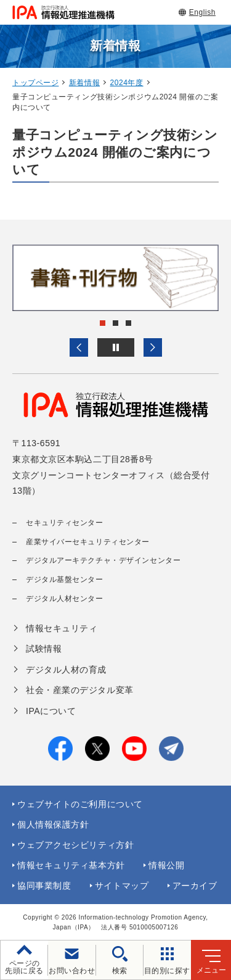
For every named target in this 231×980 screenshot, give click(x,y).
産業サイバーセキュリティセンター (88, 542)
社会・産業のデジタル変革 (80, 690)
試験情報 (44, 649)
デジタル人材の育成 (66, 670)
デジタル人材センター (65, 599)
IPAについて (51, 711)
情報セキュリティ (62, 628)
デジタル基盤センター (65, 579)
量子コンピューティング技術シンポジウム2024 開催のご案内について (115, 152)
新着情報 (84, 83)
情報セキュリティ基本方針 (71, 865)
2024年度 (127, 83)
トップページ (35, 83)
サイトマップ (122, 886)
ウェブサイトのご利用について (80, 804)
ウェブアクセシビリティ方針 (75, 845)
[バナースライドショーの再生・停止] (116, 347)
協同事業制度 (44, 886)
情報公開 (166, 865)
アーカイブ (195, 886)
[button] (79, 347)
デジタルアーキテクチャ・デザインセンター (103, 560)
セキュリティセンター (65, 523)
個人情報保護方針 (53, 824)
